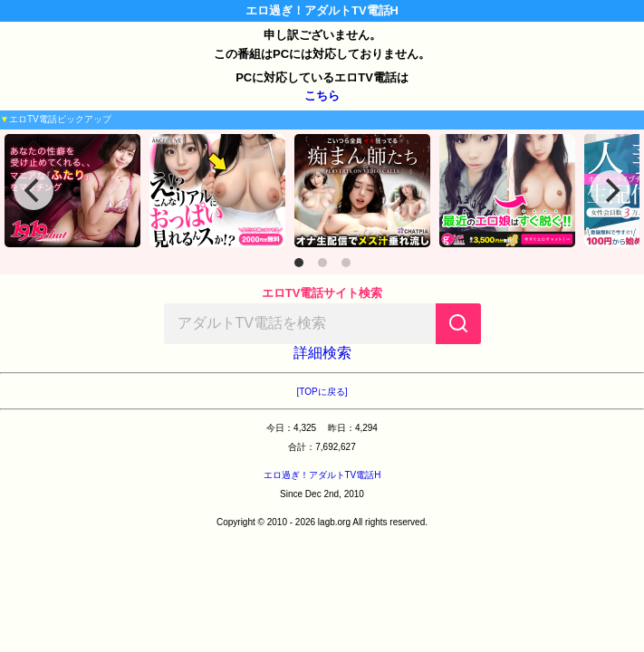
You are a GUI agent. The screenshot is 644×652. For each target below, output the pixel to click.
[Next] (610, 190)
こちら (322, 96)
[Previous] (34, 190)
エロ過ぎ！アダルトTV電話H (322, 475)
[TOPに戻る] (322, 392)
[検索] (458, 324)
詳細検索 (322, 353)
